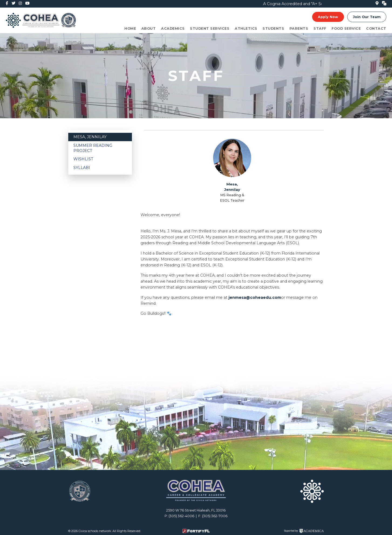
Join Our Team (367, 17)
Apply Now (328, 17)
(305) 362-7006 (215, 516)
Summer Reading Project (93, 148)
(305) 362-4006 (181, 516)
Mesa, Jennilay (90, 137)
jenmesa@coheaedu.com (255, 297)
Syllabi (82, 168)
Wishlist (83, 159)
